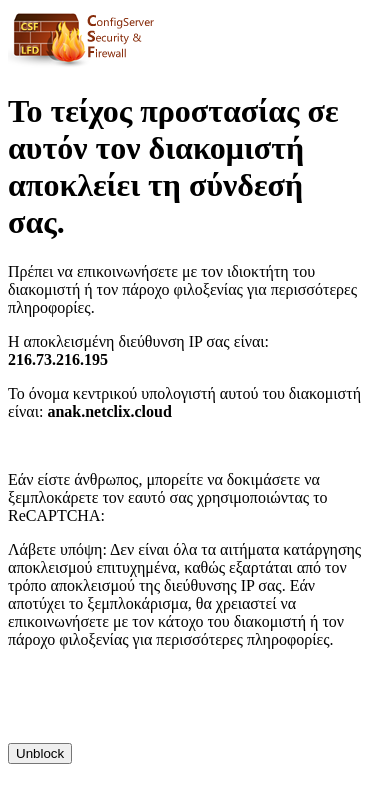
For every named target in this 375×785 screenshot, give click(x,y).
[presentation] (160, 704)
